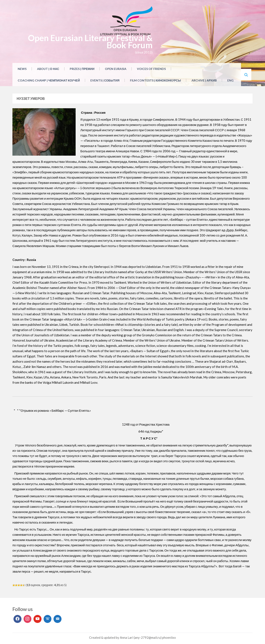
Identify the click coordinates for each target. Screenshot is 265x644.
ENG (230, 80)
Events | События (105, 80)
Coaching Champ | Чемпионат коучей (49, 80)
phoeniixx (169, 637)
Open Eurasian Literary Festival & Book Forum (90, 41)
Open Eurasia (116, 69)
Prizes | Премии (82, 69)
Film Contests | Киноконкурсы (155, 80)
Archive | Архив (204, 80)
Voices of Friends (151, 69)
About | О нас (48, 69)
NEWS (22, 69)
